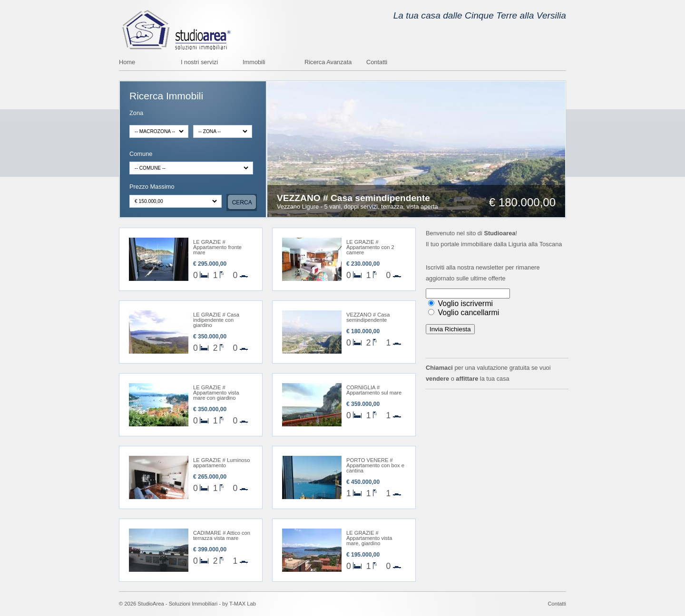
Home (127, 63)
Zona (136, 113)
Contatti (377, 63)
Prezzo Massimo (152, 187)
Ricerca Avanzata (328, 63)
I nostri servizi (199, 63)
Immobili (254, 63)
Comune (141, 154)
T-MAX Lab (243, 604)
